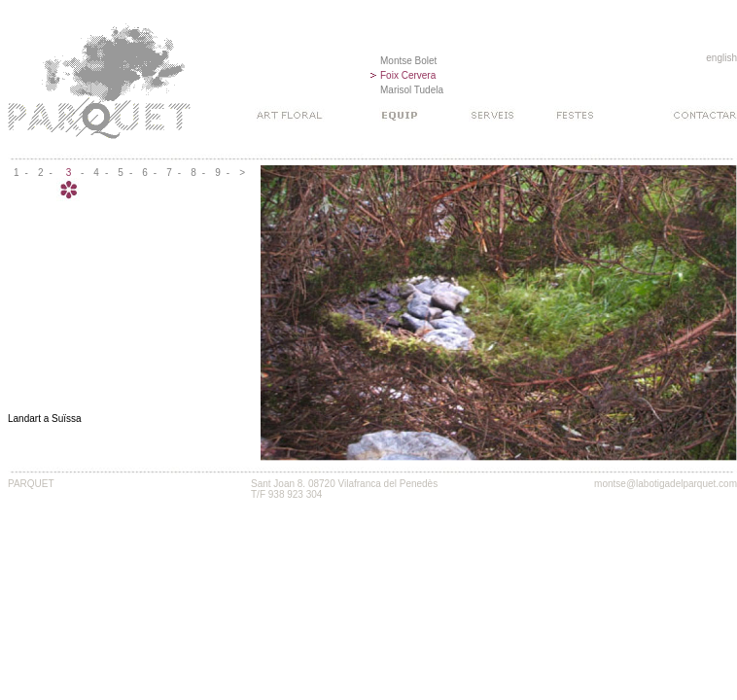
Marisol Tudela (412, 90)
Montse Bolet (408, 61)
